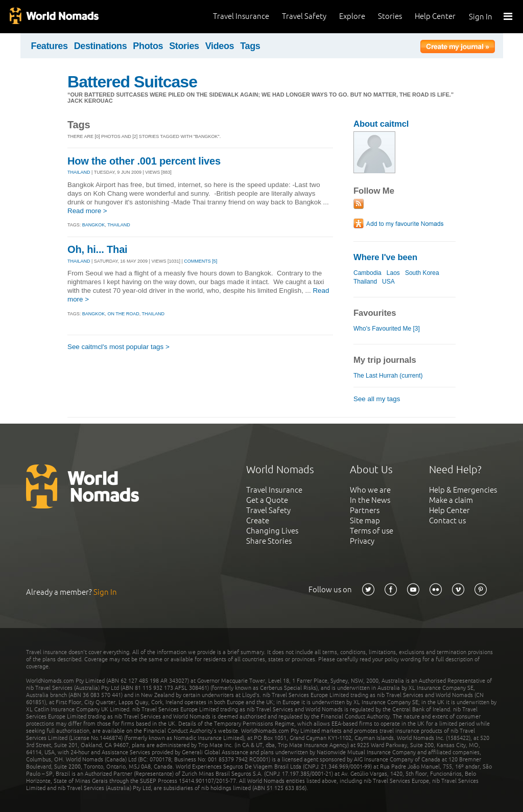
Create (258, 520)
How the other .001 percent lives (144, 161)
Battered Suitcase (132, 82)
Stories (390, 16)
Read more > (87, 211)
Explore (352, 16)
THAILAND (79, 172)
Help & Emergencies (463, 490)
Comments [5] (200, 261)
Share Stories (269, 541)
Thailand (365, 282)
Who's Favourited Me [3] (387, 329)
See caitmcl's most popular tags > (118, 347)
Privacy (362, 541)
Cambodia (367, 273)
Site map (365, 520)
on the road (123, 314)
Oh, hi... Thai (97, 249)
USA (388, 282)
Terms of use (372, 531)
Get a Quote (267, 500)
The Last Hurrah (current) (388, 376)
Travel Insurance (241, 16)
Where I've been (385, 257)
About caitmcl (381, 124)
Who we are (370, 490)
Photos (148, 46)
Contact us (447, 520)
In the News (370, 500)
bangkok (94, 225)
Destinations (101, 46)
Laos (393, 273)
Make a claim (451, 500)
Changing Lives (272, 531)
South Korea (422, 273)
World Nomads (54, 17)
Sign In (481, 17)
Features (50, 46)
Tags (250, 46)
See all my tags (377, 399)
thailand (119, 225)
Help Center (435, 16)
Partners (365, 510)
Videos (220, 46)
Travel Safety (304, 16)
